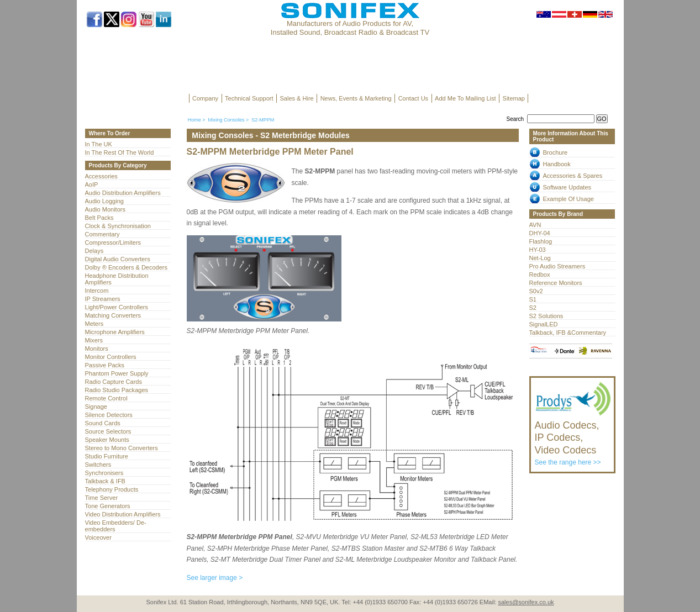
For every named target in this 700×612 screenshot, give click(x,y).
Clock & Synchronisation (118, 226)
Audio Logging (104, 201)
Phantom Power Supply (117, 373)
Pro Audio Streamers (557, 266)
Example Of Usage (569, 199)
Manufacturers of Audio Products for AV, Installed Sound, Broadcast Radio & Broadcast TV (350, 28)
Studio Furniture (107, 456)
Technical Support (249, 98)
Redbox (540, 275)
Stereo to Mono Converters (122, 448)
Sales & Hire (297, 98)
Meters (94, 324)
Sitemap (514, 98)
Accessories (101, 176)
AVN (535, 225)
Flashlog (541, 241)
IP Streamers (103, 299)
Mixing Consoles (226, 120)
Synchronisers (104, 473)
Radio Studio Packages (117, 390)
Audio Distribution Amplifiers (123, 193)
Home (194, 120)
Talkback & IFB (105, 481)
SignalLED (544, 324)
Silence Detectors (109, 415)
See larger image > (215, 578)
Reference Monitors (556, 283)
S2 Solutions (546, 316)
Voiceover (98, 537)
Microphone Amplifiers (115, 332)
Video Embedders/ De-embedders (116, 526)
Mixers (94, 340)
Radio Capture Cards (114, 382)
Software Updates (567, 187)
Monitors (97, 349)
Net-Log (540, 258)
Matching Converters (113, 315)
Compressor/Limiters (113, 242)
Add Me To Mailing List (465, 98)
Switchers (98, 465)
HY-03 (538, 250)
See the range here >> (573, 438)
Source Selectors (108, 431)
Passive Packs (105, 365)
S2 (533, 308)
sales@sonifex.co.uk (526, 602)
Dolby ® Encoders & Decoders (127, 267)
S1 (533, 299)
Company (205, 98)
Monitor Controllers (111, 357)
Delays (94, 251)
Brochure (556, 152)
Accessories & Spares (573, 176)
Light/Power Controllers (117, 307)
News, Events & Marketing (356, 98)
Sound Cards (103, 423)
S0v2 (536, 291)
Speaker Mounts (107, 440)
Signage (96, 407)
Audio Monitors (105, 209)
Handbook (557, 164)
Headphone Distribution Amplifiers (117, 279)
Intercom (97, 291)
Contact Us (413, 98)
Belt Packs (99, 218)
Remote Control (106, 398)
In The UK (99, 144)
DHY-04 (540, 233)
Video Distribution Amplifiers (123, 514)
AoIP (92, 184)
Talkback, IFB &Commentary (568, 333)
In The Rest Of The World (120, 152)
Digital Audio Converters (118, 259)
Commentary (102, 234)
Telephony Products (112, 489)
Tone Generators (108, 506)
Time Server (102, 498)
